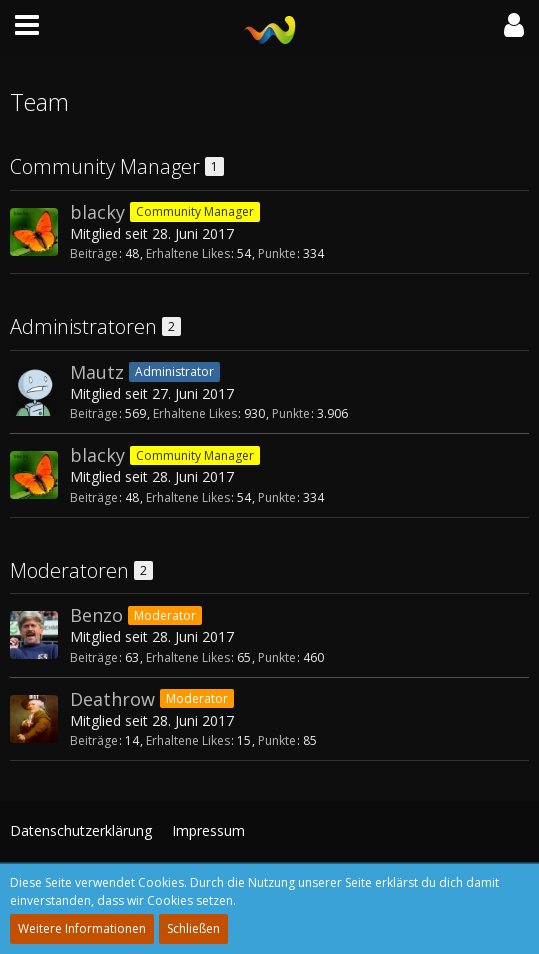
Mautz (97, 372)
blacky (97, 212)
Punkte (277, 253)
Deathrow (112, 699)
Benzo (96, 615)
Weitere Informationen (82, 928)
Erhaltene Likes (188, 253)
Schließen (193, 928)
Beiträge (94, 253)
